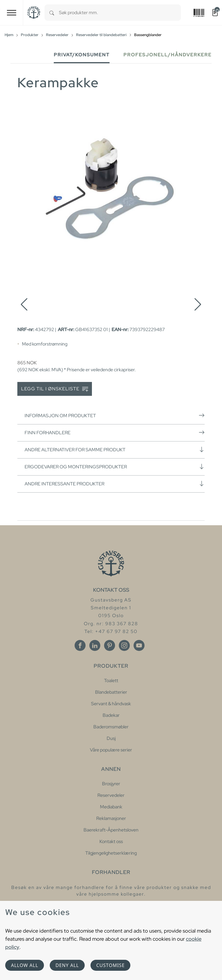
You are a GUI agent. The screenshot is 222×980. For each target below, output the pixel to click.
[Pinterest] (110, 645)
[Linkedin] (95, 645)
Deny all (67, 965)
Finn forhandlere (115, 433)
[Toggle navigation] (12, 13)
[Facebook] (80, 645)
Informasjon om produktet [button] (115, 415)
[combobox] (120, 13)
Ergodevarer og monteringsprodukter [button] (115, 467)
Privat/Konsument (82, 55)
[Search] (52, 13)
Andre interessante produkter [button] (115, 484)
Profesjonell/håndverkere (168, 55)
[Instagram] (124, 645)
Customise (110, 965)
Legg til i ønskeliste (55, 389)
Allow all (25, 965)
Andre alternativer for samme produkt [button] (115, 450)
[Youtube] (139, 645)
